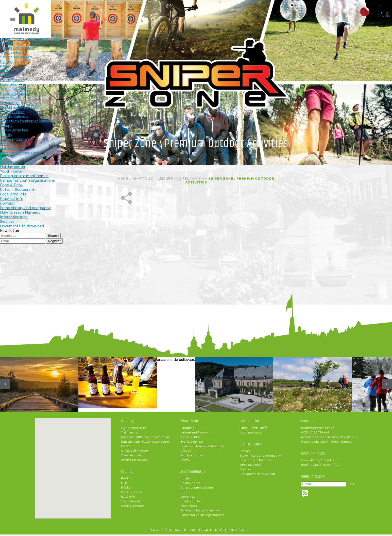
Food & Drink (267, 12)
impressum (201, 532)
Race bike (128, 498)
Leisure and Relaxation (181, 179)
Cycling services (133, 507)
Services (245, 471)
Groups (186, 452)
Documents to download (257, 475)
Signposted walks (134, 429)
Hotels (185, 480)
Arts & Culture (190, 439)
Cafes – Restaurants (253, 429)
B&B (183, 494)
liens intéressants (167, 532)
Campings (188, 498)
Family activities (192, 457)
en (373, 8)
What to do (201, 12)
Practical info (301, 12)
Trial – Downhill (132, 503)
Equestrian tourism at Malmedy (202, 448)
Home (123, 179)
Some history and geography (260, 457)
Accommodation (234, 12)
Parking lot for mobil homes (200, 512)
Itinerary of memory (135, 452)
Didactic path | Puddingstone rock (145, 443)
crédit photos (230, 532)
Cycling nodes (131, 494)
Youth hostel (189, 507)
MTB (124, 484)
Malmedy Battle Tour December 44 (145, 439)
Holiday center (191, 503)
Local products (250, 434)
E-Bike (126, 489)
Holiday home (190, 484)
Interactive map (250, 466)
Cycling (168, 12)
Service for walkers (134, 461)
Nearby (185, 461)
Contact (245, 453)
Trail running (130, 434)
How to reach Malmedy (256, 462)
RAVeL (126, 480)
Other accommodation (197, 489)
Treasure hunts (131, 457)
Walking (134, 12)
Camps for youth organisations (202, 516)
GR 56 (125, 448)
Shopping (188, 429)
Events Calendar (192, 443)
